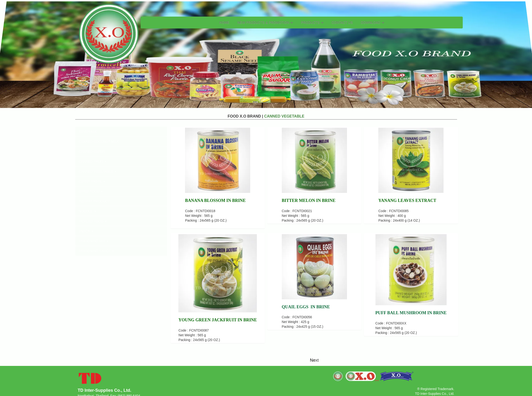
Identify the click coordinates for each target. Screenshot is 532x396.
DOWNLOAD (372, 23)
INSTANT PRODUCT (94, 201)
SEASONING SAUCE (96, 251)
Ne (313, 360)
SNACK (86, 231)
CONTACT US (342, 23)
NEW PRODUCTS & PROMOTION (265, 23)
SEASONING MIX (94, 241)
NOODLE (87, 211)
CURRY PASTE (92, 181)
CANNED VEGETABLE (98, 171)
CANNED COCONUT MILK (99, 141)
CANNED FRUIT (93, 161)
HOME (224, 23)
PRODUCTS (312, 23)
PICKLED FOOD (93, 221)
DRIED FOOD (91, 191)
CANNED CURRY (92, 151)
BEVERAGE (88, 132)
